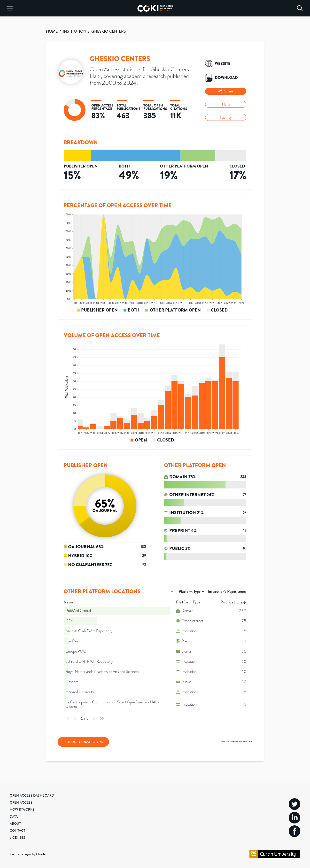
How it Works (22, 809)
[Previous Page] (75, 718)
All (173, 591)
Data (14, 816)
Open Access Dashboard (32, 795)
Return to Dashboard (83, 742)
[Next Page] (94, 718)
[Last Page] (102, 718)
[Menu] (10, 8)
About (15, 823)
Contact (17, 830)
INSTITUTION (74, 31)
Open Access (21, 802)
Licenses (17, 838)
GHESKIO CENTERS (109, 31)
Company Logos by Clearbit (28, 854)
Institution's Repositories (227, 591)
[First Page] (68, 718)
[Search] (300, 8)
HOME (52, 31)
